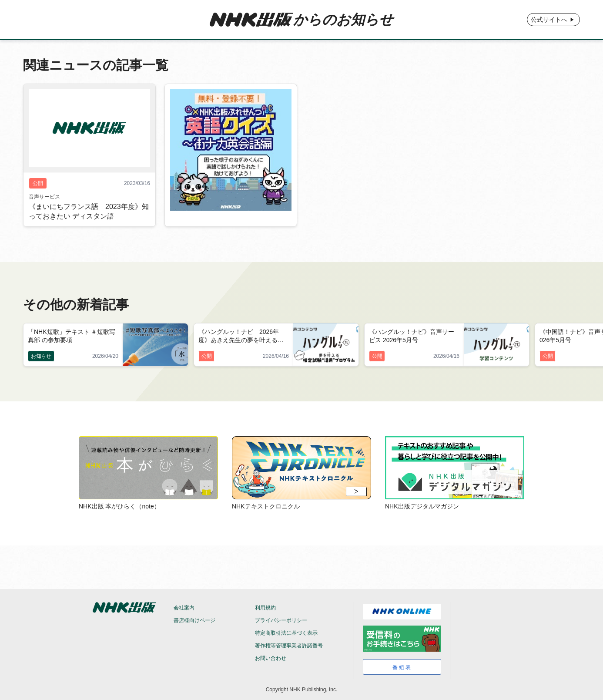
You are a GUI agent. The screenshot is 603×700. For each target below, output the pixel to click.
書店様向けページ (194, 620)
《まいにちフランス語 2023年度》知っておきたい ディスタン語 (89, 212)
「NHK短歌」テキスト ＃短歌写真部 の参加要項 (72, 336)
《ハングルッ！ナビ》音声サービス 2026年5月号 (412, 336)
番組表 (402, 667)
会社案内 (184, 608)
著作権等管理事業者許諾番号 (289, 646)
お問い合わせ (271, 658)
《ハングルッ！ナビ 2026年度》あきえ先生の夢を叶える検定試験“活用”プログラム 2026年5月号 (243, 337)
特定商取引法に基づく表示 (286, 633)
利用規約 (265, 608)
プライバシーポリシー (281, 620)
